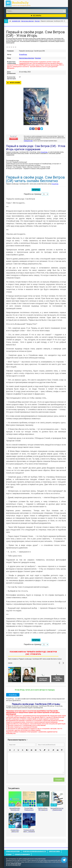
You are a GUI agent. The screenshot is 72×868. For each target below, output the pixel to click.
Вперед (36, 190)
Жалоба (14, 139)
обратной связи (16, 864)
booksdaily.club (19, 4)
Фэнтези (38, 58)
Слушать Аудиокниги (22, 854)
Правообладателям (13, 851)
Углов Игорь (23, 54)
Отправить (59, 780)
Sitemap (9, 854)
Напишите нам (28, 141)
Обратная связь (54, 851)
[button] (10, 750)
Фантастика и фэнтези (27, 58)
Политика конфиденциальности (34, 851)
